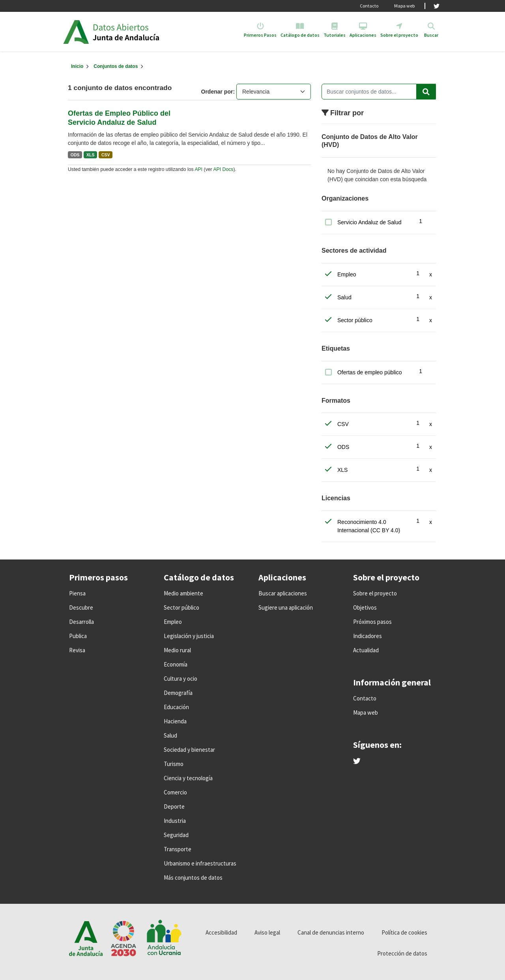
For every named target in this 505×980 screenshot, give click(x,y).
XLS (90, 155)
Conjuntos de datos (116, 66)
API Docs (223, 169)
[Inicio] (77, 66)
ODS (75, 155)
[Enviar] (426, 92)
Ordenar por (217, 92)
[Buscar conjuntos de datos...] (379, 92)
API (198, 169)
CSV (106, 155)
